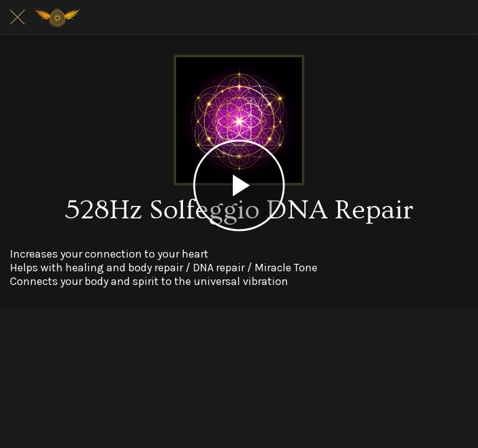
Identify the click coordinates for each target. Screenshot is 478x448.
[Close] (17, 17)
